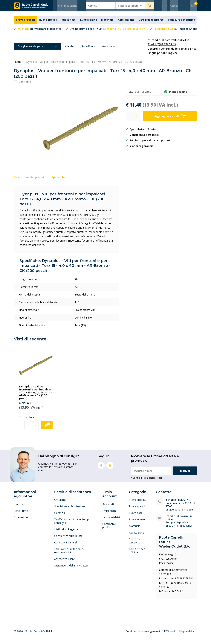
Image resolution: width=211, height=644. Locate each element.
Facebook (101, 468)
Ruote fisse (69, 22)
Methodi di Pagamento (68, 532)
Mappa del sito (188, 634)
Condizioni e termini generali (143, 634)
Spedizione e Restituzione (70, 509)
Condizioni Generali (66, 545)
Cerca (150, 6)
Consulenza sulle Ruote (68, 539)
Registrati (108, 507)
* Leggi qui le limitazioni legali (147, 481)
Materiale (107, 22)
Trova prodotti (25, 22)
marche (70, 49)
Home (18, 65)
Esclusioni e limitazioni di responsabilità (69, 553)
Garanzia (60, 516)
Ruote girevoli (48, 22)
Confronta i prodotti (109, 528)
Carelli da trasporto (151, 22)
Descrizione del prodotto (31, 180)
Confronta (27, 420)
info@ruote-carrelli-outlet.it (179, 520)
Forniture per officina (182, 22)
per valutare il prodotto (40, 32)
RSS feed (169, 634)
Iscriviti (185, 473)
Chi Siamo (60, 503)
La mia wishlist (111, 520)
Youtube (110, 468)
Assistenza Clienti (67, 6)
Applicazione (126, 22)
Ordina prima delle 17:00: (108, 32)
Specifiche (59, 180)
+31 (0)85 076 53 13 (178, 503)
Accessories (109, 49)
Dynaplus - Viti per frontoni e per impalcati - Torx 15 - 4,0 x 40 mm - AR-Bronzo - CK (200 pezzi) (36, 395)
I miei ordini (109, 514)
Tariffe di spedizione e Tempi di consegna (73, 524)
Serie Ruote (88, 49)
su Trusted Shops (175, 32)
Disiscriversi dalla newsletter (71, 568)
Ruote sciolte (88, 22)
